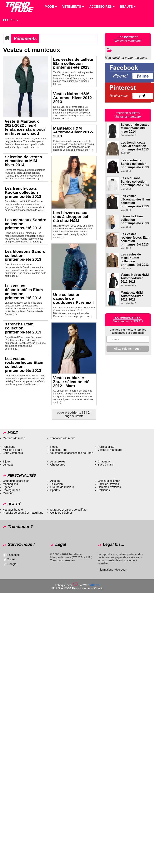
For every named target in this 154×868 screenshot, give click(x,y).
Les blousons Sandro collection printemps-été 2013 (135, 182)
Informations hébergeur (112, 570)
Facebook (13, 555)
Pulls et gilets (106, 447)
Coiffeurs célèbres (109, 481)
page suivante (74, 416)
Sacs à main (105, 465)
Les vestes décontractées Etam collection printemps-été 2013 (24, 292)
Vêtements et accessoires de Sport (72, 453)
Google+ (13, 564)
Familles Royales (108, 484)
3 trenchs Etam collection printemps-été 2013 (23, 328)
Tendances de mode (63, 438)
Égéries (7, 487)
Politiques (104, 490)
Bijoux (6, 462)
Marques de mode (14, 438)
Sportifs (55, 490)
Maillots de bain (12, 450)
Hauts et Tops (59, 450)
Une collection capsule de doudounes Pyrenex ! (73, 299)
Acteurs (55, 481)
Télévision (57, 484)
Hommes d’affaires (109, 487)
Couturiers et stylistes (16, 481)
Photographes (11, 490)
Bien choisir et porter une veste (126, 58)
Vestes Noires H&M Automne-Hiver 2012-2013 (73, 98)
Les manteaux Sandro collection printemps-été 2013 (135, 164)
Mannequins (10, 484)
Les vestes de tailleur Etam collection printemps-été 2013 (73, 63)
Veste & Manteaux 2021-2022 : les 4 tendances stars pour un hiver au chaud (25, 127)
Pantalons (9, 447)
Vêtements (25, 38)
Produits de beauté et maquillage (23, 513)
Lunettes (8, 465)
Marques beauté (13, 510)
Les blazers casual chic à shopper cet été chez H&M (71, 217)
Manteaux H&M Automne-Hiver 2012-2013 (73, 132)
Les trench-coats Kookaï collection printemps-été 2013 (23, 192)
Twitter (11, 559)
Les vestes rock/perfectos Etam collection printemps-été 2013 (24, 364)
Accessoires (58, 462)
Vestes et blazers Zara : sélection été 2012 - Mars (71, 382)
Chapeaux (104, 462)
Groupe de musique (62, 487)
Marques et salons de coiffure (69, 510)
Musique (8, 493)
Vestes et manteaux (110, 450)
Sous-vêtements (13, 453)
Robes (54, 447)
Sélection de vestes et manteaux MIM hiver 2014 (23, 161)
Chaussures (58, 465)
